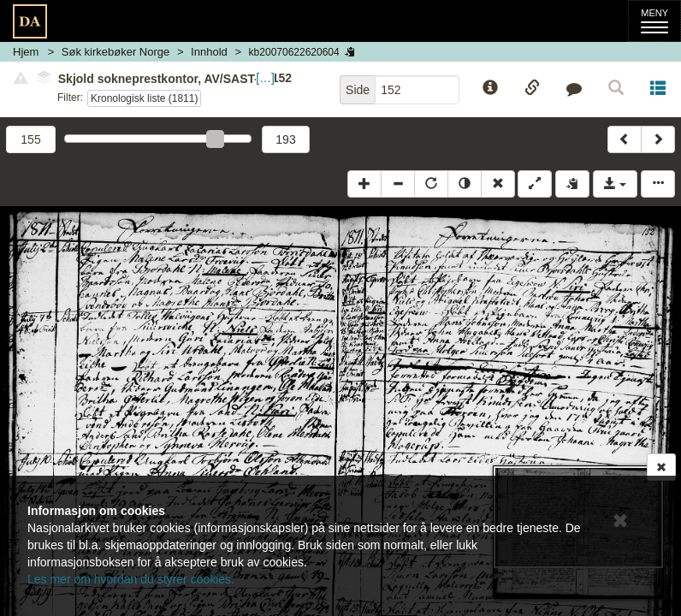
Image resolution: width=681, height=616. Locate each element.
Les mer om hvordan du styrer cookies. (131, 579)
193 (285, 139)
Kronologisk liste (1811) (144, 98)
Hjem (26, 52)
